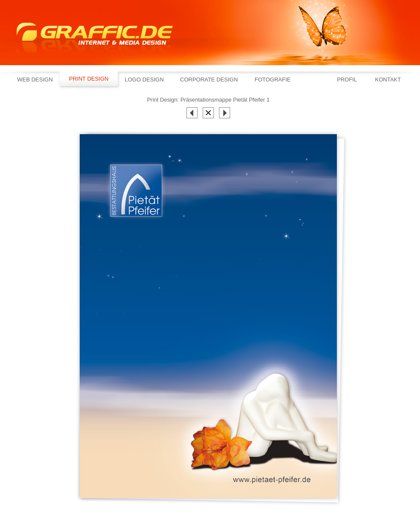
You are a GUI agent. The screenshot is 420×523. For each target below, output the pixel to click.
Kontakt (388, 80)
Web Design (35, 80)
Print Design (89, 79)
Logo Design (144, 80)
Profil (347, 80)
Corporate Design (209, 80)
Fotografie (273, 80)
